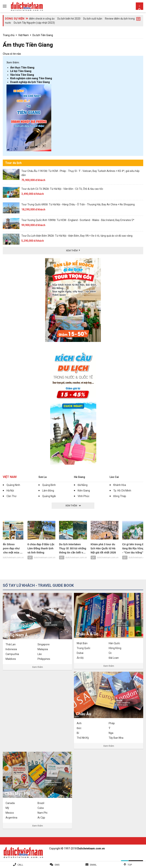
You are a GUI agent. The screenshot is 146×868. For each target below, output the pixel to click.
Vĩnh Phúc (83, 496)
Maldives (11, 659)
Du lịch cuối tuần (93, 19)
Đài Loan (114, 658)
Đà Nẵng (83, 485)
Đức (79, 728)
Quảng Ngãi (49, 496)
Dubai (80, 653)
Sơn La (43, 477)
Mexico (10, 813)
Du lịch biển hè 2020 (69, 19)
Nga (111, 733)
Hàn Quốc (114, 643)
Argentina (11, 818)
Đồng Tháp (120, 496)
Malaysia (43, 649)
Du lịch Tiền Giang (43, 35)
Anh (79, 723)
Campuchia (12, 654)
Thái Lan (11, 644)
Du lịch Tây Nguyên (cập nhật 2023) (34, 23)
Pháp (112, 723)
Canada (10, 803)
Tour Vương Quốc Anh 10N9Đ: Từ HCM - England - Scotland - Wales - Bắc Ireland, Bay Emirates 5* (78, 220)
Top (130, 865)
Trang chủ (9, 35)
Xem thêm (38, 667)
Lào (40, 654)
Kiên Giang (84, 491)
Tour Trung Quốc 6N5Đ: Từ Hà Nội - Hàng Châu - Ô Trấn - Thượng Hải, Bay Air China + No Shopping (78, 204)
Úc (110, 653)
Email (93, 865)
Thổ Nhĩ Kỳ (83, 738)
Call (20, 865)
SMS (57, 865)
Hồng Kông (115, 648)
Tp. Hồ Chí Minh (122, 491)
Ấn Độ (80, 658)
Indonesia (11, 649)
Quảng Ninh (13, 485)
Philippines (44, 659)
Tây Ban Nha (116, 738)
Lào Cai (114, 477)
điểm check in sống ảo (42, 19)
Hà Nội (10, 491)
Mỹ (7, 808)
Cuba (41, 808)
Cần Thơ (11, 496)
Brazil (41, 803)
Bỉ (78, 733)
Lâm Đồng (48, 491)
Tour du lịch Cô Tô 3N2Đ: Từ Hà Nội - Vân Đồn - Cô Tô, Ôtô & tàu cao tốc (62, 189)
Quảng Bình (49, 485)
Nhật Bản (82, 643)
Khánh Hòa (120, 485)
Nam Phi (42, 813)
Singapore (44, 644)
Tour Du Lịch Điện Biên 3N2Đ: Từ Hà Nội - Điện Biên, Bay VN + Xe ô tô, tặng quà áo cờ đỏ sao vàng (77, 236)
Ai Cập (41, 818)
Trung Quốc (83, 648)
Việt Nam (23, 35)
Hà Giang (80, 477)
